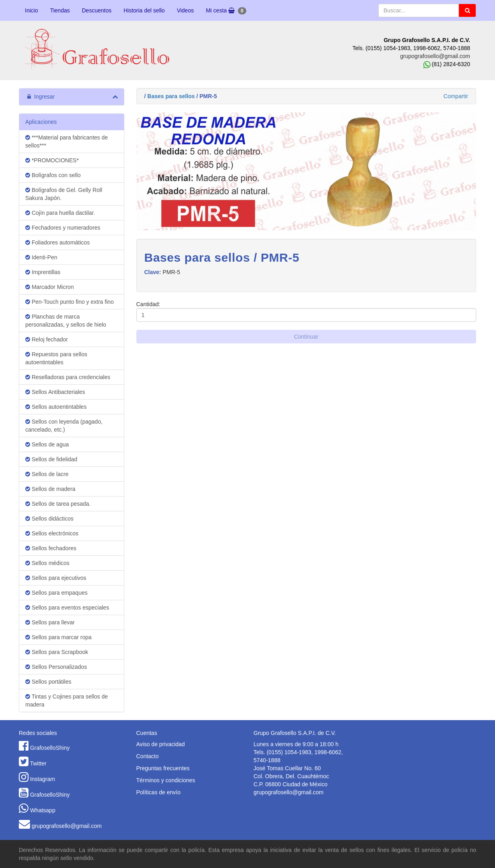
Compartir (456, 96)
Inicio (31, 10)
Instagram (43, 779)
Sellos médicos (47, 563)
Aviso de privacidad (161, 744)
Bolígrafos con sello (53, 175)
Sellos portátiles (48, 682)
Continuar (306, 337)
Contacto (148, 756)
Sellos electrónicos (52, 533)
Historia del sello (144, 10)
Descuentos (97, 10)
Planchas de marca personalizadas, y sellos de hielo (66, 321)
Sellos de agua (47, 444)
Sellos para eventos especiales (67, 608)
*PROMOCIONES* (52, 160)
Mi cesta (226, 11)
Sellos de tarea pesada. (58, 504)
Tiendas (60, 10)
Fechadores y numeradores (63, 228)
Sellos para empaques (56, 593)
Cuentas (147, 733)
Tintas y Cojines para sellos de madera (67, 700)
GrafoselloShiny (50, 748)
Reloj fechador (47, 339)
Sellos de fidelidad (51, 459)
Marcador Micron (50, 287)
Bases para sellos (171, 96)
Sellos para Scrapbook (57, 652)
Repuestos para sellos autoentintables (56, 358)
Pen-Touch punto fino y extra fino (70, 302)
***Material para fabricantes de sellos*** (67, 141)
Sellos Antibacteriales (55, 392)
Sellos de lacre (47, 474)
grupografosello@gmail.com (435, 56)
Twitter (38, 763)
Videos (186, 10)
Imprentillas (43, 272)
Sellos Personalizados (56, 667)
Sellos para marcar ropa (58, 637)
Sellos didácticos (49, 519)
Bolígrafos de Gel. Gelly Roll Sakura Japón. (64, 194)
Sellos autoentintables (56, 407)
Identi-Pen (41, 257)
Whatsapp (43, 810)
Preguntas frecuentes (163, 768)
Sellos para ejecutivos (56, 578)
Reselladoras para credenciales (68, 377)
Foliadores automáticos (58, 242)
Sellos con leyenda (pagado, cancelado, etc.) (64, 426)
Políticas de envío (159, 792)
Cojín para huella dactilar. (60, 213)
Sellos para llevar (50, 622)
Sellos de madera (50, 489)
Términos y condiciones (166, 780)
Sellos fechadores (51, 548)
